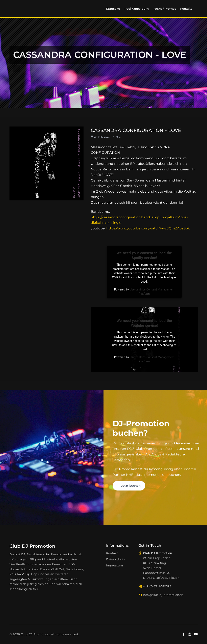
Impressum (114, 565)
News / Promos (165, 9)
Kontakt (186, 9)
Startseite (113, 9)
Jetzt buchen (129, 486)
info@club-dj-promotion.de (163, 595)
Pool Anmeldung (137, 9)
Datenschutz (116, 559)
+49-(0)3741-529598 (157, 586)
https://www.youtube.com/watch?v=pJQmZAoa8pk (148, 228)
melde (14, 584)
